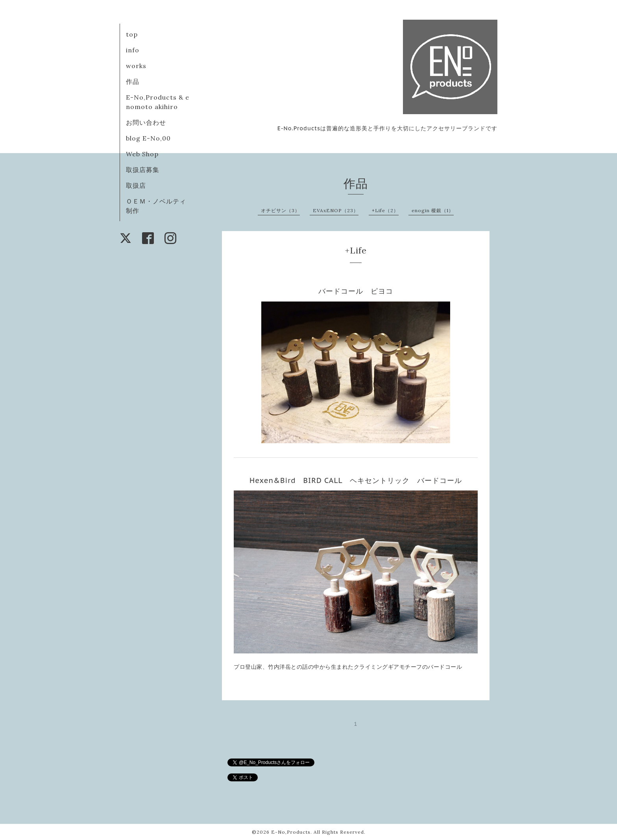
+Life (356, 250)
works (136, 66)
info (133, 50)
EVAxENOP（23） (336, 210)
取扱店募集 (143, 170)
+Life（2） (385, 210)
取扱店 (136, 185)
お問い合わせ (146, 122)
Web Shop (142, 154)
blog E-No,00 (148, 138)
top (132, 34)
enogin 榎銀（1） (433, 210)
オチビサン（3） (280, 210)
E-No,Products (291, 832)
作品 (133, 81)
